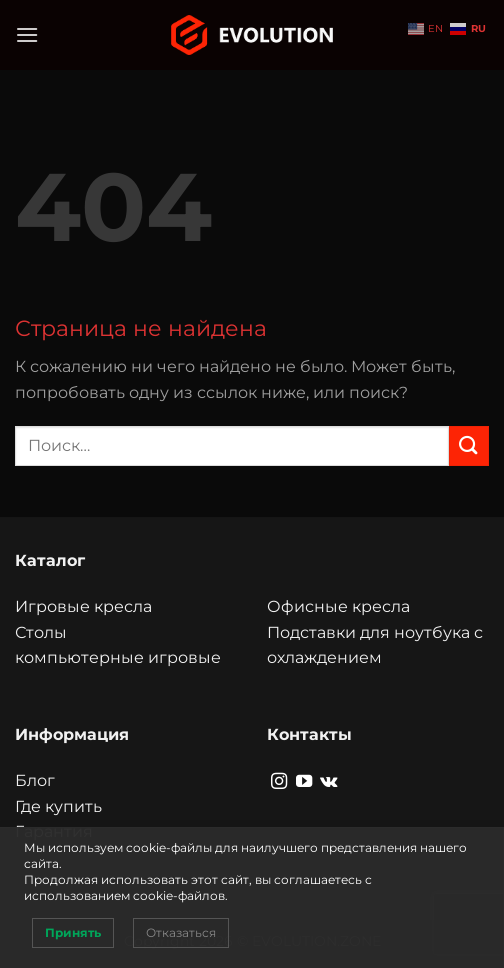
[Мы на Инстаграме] (279, 782)
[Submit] (469, 445)
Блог (35, 780)
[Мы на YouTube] (304, 782)
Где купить (58, 806)
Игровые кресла (83, 606)
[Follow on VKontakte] (328, 782)
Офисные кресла (338, 606)
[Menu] (27, 34)
